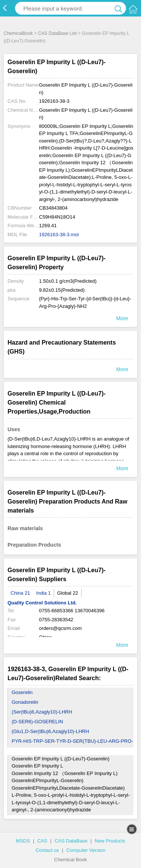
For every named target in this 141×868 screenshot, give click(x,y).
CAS (42, 841)
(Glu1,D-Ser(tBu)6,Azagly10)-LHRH (50, 731)
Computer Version (86, 850)
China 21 (20, 593)
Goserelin (22, 692)
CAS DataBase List (57, 33)
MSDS (23, 841)
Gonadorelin (25, 702)
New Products (110, 841)
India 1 (43, 593)
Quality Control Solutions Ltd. (42, 603)
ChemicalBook (18, 33)
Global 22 (68, 593)
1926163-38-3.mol (59, 235)
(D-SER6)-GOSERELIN (37, 722)
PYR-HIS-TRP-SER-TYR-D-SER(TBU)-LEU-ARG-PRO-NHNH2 (72, 746)
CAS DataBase (71, 841)
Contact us (47, 850)
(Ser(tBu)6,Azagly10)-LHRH (42, 712)
